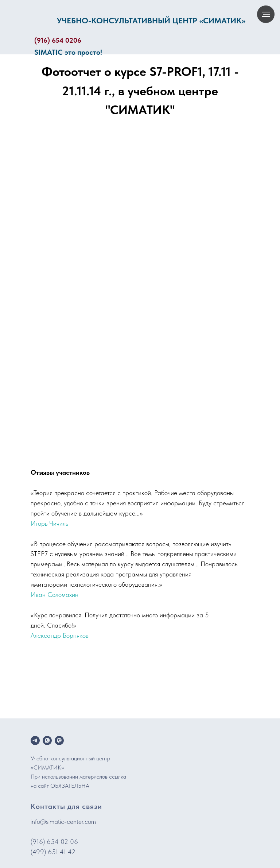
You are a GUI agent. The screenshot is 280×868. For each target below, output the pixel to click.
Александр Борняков (60, 635)
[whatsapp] (47, 740)
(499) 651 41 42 (53, 852)
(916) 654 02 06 (54, 842)
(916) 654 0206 (58, 40)
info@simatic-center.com (63, 821)
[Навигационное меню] (266, 14)
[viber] (59, 740)
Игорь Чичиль (49, 523)
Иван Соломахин (55, 595)
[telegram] (35, 740)
